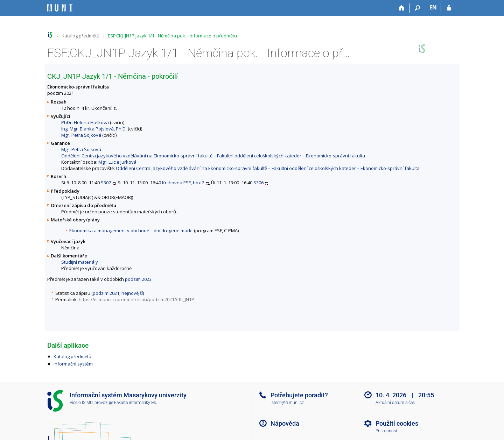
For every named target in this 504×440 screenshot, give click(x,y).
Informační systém (73, 364)
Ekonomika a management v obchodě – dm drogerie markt (131, 230)
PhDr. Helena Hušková (85, 122)
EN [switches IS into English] (433, 7)
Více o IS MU (81, 403)
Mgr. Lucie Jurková (117, 162)
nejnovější (132, 293)
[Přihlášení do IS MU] (449, 8)
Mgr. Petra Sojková (81, 135)
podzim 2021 (106, 293)
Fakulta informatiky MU (136, 403)
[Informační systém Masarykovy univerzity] (60, 8)
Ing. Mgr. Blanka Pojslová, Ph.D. (94, 129)
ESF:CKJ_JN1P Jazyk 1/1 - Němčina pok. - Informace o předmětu (172, 36)
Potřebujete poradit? (299, 395)
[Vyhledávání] (417, 8)
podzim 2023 (138, 279)
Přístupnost (386, 431)
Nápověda (285, 423)
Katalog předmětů (80, 36)
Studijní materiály (80, 262)
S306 (258, 183)
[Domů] (402, 8)
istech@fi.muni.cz (287, 403)
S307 (106, 183)
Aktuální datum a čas (395, 403)
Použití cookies (397, 423)
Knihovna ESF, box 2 (183, 183)
